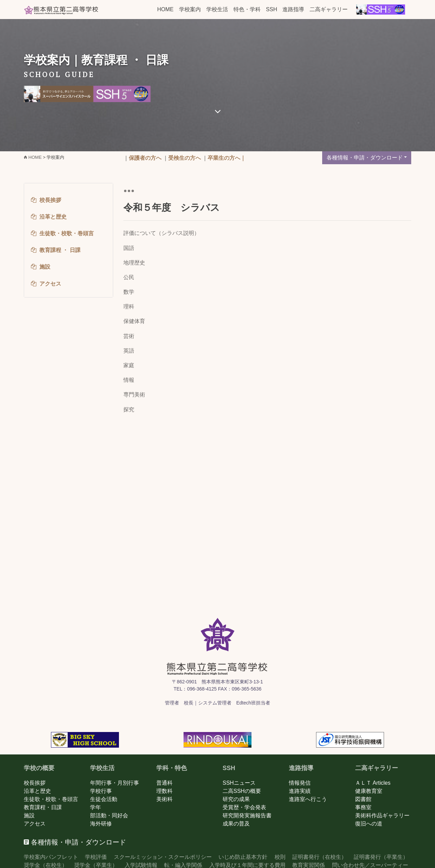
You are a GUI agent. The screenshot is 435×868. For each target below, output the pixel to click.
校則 (280, 857)
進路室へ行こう (308, 799)
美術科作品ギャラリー (382, 815)
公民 (129, 277)
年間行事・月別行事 (115, 783)
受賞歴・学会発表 (244, 807)
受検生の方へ (185, 158)
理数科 (164, 791)
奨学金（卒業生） (96, 865)
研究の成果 (236, 799)
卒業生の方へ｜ (227, 158)
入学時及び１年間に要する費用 (247, 865)
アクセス (35, 824)
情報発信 (300, 783)
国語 (129, 248)
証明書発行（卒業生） (381, 857)
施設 (29, 815)
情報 (129, 380)
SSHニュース (239, 783)
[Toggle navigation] (129, 191)
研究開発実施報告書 (247, 815)
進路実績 (300, 791)
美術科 (164, 799)
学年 (95, 807)
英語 (129, 351)
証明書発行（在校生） (319, 857)
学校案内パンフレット (51, 857)
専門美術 (134, 395)
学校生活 (217, 9)
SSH (272, 9)
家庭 (129, 365)
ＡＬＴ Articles (373, 783)
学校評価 (96, 857)
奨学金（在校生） (46, 865)
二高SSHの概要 (242, 791)
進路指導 (293, 9)
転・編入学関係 (183, 865)
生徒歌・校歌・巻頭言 (51, 799)
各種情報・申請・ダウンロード (365, 158)
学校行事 (101, 791)
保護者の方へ (145, 158)
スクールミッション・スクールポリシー (163, 857)
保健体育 (134, 321)
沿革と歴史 (37, 791)
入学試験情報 (141, 865)
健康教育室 (369, 791)
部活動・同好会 (109, 815)
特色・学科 (247, 9)
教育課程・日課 (43, 807)
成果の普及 (236, 824)
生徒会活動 (104, 799)
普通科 (164, 783)
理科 (129, 307)
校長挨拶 (35, 783)
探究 (129, 410)
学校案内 (190, 9)
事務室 (363, 807)
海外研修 (101, 824)
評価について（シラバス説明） (161, 233)
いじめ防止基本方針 (243, 857)
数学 (129, 292)
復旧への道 (369, 824)
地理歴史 (134, 263)
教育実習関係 (309, 865)
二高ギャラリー (329, 9)
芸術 (129, 336)
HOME (166, 9)
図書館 (363, 799)
